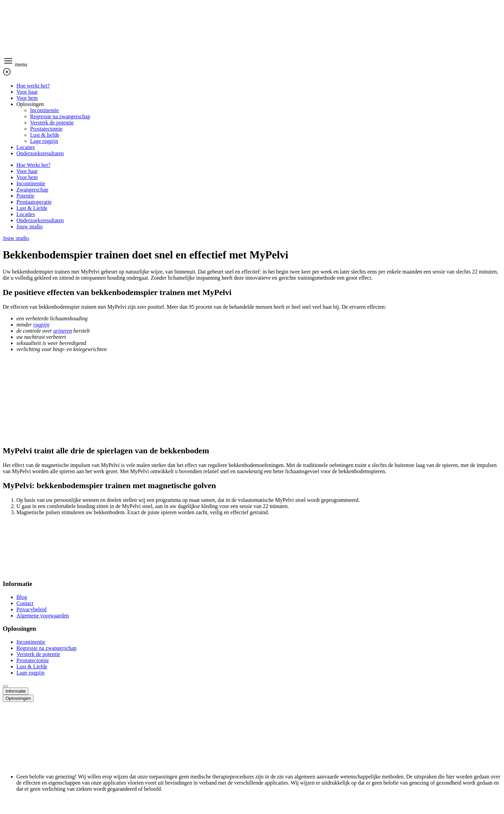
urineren (63, 331)
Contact (25, 603)
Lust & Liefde (32, 208)
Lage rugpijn (44, 141)
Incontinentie (44, 110)
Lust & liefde (45, 135)
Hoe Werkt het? (33, 165)
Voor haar (27, 92)
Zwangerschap (32, 190)
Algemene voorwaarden (43, 616)
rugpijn (41, 325)
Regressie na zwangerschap (60, 116)
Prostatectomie (46, 129)
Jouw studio (30, 226)
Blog (22, 597)
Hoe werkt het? (33, 86)
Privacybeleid (31, 609)
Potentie (25, 196)
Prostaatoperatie (34, 202)
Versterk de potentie (52, 123)
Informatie (16, 691)
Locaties (26, 147)
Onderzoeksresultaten (40, 153)
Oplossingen (30, 104)
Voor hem (27, 98)
